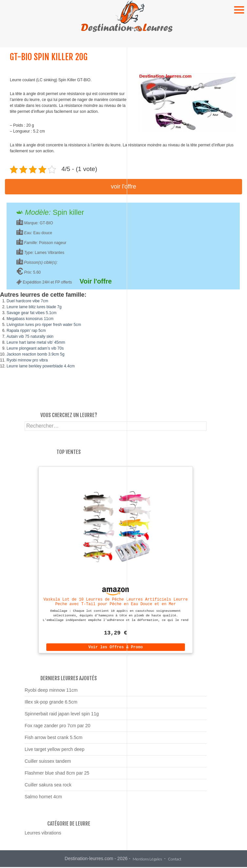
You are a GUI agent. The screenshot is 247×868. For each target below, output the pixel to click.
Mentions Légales (147, 860)
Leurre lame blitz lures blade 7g (34, 307)
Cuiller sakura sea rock (48, 786)
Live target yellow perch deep (55, 750)
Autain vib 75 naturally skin (30, 336)
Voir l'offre (123, 186)
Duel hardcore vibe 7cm (27, 301)
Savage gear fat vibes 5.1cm (32, 313)
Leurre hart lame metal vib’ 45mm (36, 342)
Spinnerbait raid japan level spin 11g (62, 715)
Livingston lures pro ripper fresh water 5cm (44, 325)
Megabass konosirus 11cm (30, 319)
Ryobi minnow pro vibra (27, 360)
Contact (175, 860)
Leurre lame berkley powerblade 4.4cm (41, 366)
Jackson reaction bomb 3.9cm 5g (35, 354)
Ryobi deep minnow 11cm (51, 691)
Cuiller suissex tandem (48, 762)
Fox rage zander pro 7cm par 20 (57, 727)
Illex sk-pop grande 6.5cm (51, 703)
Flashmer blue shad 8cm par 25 (57, 774)
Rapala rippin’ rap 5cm (26, 331)
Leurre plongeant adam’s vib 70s (35, 348)
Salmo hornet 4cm (43, 798)
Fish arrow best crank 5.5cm (54, 738)
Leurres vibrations (43, 834)
